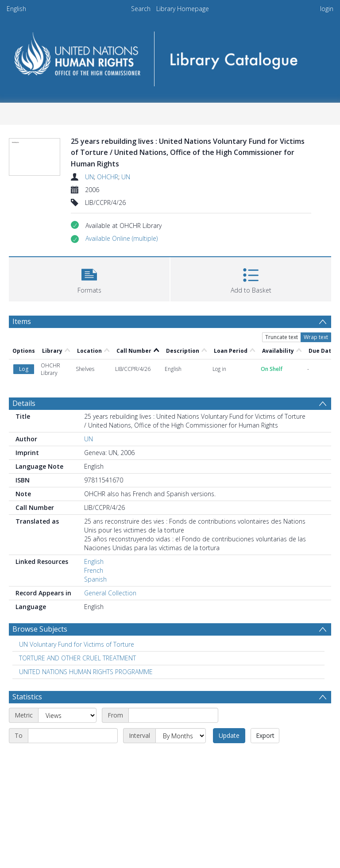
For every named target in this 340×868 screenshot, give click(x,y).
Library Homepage (183, 9)
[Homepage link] (170, 56)
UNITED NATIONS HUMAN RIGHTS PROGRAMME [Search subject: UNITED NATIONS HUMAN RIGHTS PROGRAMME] (86, 672)
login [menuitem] (327, 9)
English (16, 9)
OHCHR (108, 177)
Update (229, 735)
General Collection (110, 593)
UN (89, 177)
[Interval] (181, 736)
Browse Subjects (40, 629)
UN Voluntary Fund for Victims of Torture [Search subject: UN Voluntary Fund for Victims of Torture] (77, 644)
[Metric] (67, 715)
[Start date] (173, 715)
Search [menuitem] (141, 9)
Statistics (27, 697)
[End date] (73, 736)
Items (22, 321)
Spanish (95, 579)
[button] (122, 239)
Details (24, 403)
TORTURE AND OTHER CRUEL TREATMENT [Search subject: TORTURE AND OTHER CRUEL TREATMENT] (77, 658)
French (94, 570)
